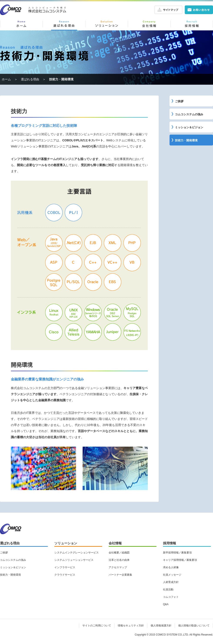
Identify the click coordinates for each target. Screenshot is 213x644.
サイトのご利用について (97, 626)
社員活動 (168, 590)
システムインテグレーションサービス (77, 553)
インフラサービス (65, 567)
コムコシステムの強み (189, 114)
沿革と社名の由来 (119, 560)
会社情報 (149, 25)
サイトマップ (168, 10)
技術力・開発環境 (186, 140)
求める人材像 (171, 567)
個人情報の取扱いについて (194, 626)
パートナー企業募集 (120, 575)
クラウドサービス (65, 575)
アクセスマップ (118, 567)
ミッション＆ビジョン (189, 127)
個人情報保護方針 (161, 626)
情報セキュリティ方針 (131, 626)
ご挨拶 (179, 101)
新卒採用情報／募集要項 (177, 553)
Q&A (166, 604)
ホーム (21, 25)
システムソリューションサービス (74, 560)
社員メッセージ (172, 575)
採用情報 (192, 25)
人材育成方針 (171, 582)
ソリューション (106, 25)
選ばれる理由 (64, 25)
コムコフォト (171, 597)
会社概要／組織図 (119, 553)
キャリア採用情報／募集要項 (180, 560)
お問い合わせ (199, 10)
